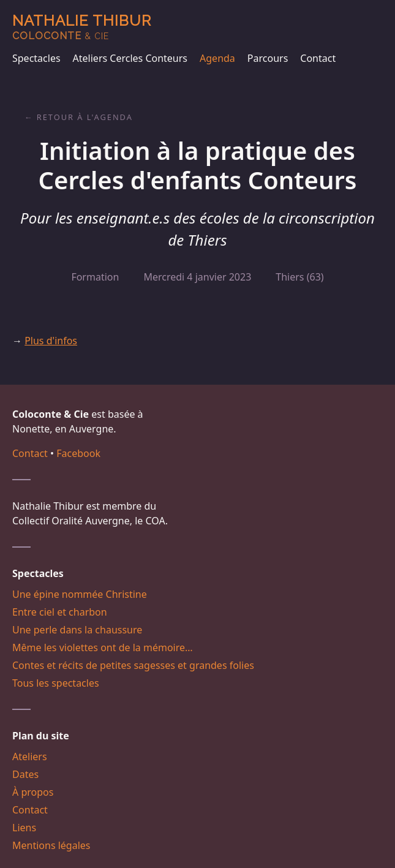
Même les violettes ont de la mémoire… (103, 647)
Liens (24, 828)
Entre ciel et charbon (60, 612)
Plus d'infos (51, 341)
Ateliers (30, 757)
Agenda (217, 58)
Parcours (268, 58)
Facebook (78, 453)
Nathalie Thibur (82, 27)
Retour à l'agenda (85, 117)
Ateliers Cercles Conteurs (130, 58)
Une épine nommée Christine (80, 594)
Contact (318, 58)
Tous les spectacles (56, 683)
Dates (25, 774)
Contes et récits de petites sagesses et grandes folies (133, 665)
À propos (33, 792)
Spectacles (36, 58)
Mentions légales (51, 845)
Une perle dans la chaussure (77, 630)
